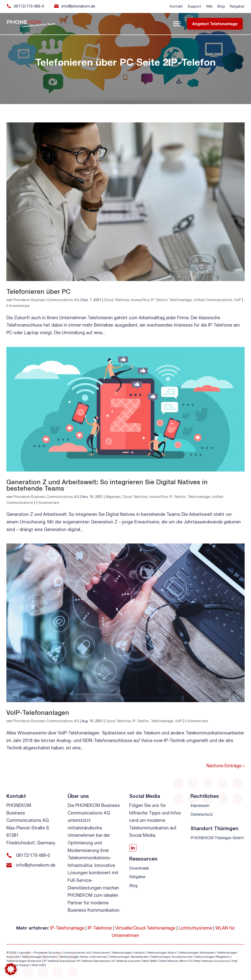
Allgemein (113, 497)
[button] (11, 969)
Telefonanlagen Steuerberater (129, 957)
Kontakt (176, 6)
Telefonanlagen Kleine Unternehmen (83, 957)
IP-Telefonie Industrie (126, 961)
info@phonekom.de (78, 6)
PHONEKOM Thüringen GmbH (217, 838)
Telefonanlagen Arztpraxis (24, 961)
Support (195, 6)
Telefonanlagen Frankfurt (128, 953)
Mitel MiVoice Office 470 (176, 961)
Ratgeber (237, 6)
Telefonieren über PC (38, 291)
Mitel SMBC (150, 961)
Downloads (139, 868)
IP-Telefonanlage (67, 928)
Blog (221, 6)
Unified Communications (213, 300)
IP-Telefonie (100, 928)
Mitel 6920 (39, 965)
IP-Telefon (159, 300)
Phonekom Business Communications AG (46, 300)
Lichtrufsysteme (195, 928)
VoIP (238, 300)
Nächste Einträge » (226, 766)
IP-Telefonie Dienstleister (94, 961)
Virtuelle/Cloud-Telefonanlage (145, 928)
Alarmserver (101, 953)
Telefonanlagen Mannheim (40, 957)
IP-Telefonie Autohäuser (59, 961)
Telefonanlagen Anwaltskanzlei (171, 957)
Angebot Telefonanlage (215, 24)
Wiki (209, 6)
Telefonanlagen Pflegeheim (212, 957)
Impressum (200, 805)
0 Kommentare (18, 306)
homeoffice (140, 300)
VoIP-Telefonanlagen (38, 713)
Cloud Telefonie (117, 300)
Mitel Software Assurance (211, 961)
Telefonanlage (180, 300)
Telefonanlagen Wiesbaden (197, 953)
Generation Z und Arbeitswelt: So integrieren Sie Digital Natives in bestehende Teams (107, 485)
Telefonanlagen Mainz (162, 953)
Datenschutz (202, 814)
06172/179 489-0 (29, 6)
